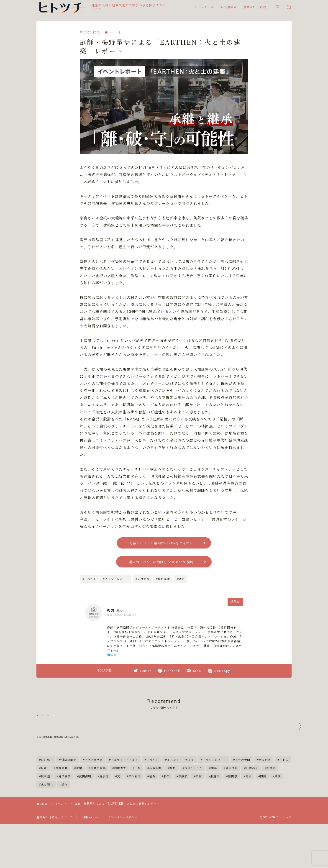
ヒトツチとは (204, 7)
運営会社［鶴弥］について (54, 850)
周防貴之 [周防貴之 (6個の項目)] (120, 801)
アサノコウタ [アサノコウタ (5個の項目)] (94, 793)
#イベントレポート (116, 580)
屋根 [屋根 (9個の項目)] (173, 801)
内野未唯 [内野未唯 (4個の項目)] (62, 801)
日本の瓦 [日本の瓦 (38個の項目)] (252, 801)
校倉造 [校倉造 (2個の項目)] (46, 809)
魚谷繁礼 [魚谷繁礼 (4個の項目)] (47, 818)
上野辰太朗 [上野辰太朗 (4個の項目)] (243, 793)
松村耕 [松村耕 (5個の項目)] (271, 801)
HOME (42, 837)
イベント (113, 32)
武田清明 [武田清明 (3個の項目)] (85, 809)
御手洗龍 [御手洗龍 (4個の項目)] (232, 801)
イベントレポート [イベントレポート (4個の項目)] (215, 793)
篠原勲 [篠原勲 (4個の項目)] (183, 809)
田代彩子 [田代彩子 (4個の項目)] (135, 809)
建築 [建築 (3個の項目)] (214, 801)
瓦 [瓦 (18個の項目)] (119, 809)
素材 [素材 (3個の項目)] (199, 809)
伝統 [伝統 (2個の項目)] (44, 801)
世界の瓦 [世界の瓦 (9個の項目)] (265, 793)
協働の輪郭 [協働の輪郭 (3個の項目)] (98, 801)
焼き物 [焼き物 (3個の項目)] (104, 809)
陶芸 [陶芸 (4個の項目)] (263, 809)
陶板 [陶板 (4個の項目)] (249, 809)
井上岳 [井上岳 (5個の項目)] (284, 793)
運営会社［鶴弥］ (256, 7)
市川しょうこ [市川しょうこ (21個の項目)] (193, 801)
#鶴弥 (181, 580)
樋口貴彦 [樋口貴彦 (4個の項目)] (65, 809)
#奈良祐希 (142, 580)
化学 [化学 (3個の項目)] (79, 801)
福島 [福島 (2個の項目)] (152, 809)
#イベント (89, 580)
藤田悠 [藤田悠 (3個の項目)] (233, 809)
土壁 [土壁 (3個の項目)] (138, 801)
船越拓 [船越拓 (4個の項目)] (215, 809)
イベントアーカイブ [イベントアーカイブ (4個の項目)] (181, 793)
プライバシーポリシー (123, 850)
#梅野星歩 (163, 580)
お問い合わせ (90, 850)
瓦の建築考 (229, 7)
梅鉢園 (112, 656)
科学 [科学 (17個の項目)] (167, 809)
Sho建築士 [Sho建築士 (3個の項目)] (69, 793)
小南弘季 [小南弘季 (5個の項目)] (155, 801)
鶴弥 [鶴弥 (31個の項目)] (64, 818)
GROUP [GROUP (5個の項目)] (47, 793)
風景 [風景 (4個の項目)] (278, 809)
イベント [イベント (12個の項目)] (152, 793)
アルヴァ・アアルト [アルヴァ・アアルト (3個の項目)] (124, 793)
